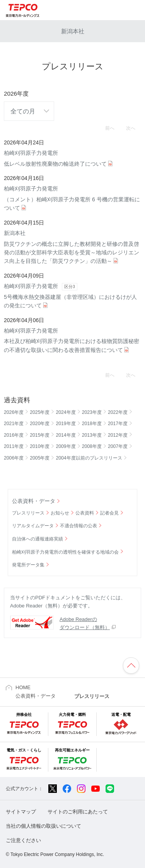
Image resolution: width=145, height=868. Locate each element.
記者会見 (109, 513)
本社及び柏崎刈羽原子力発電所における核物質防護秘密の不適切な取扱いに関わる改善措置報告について (72, 340)
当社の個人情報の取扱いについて (43, 826)
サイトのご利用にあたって (78, 812)
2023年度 (92, 412)
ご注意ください (23, 840)
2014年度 (66, 435)
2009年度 (66, 446)
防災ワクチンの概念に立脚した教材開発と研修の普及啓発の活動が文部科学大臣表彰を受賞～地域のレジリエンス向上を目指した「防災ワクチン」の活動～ (72, 246)
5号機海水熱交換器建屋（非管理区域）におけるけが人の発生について (72, 295)
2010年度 (40, 446)
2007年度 (118, 446)
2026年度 (14, 412)
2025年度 (40, 412)
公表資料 (85, 513)
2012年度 (118, 435)
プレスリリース (28, 513)
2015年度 (40, 435)
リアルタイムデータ (33, 526)
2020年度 (40, 424)
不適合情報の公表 (78, 526)
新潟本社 (73, 31)
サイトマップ (21, 812)
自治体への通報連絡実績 (38, 539)
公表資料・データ (34, 501)
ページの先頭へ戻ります (131, 666)
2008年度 (92, 446)
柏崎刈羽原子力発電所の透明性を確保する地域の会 (65, 552)
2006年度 (14, 458)
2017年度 (118, 424)
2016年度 (14, 435)
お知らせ (60, 513)
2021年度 (14, 424)
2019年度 (66, 424)
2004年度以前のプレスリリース (89, 458)
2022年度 (118, 412)
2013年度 (92, 435)
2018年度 (92, 424)
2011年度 (14, 446)
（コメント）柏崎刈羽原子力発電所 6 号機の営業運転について (72, 198)
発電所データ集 (28, 565)
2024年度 (66, 412)
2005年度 (40, 458)
